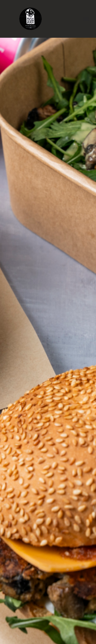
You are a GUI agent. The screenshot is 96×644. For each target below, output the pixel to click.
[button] (86, 19)
